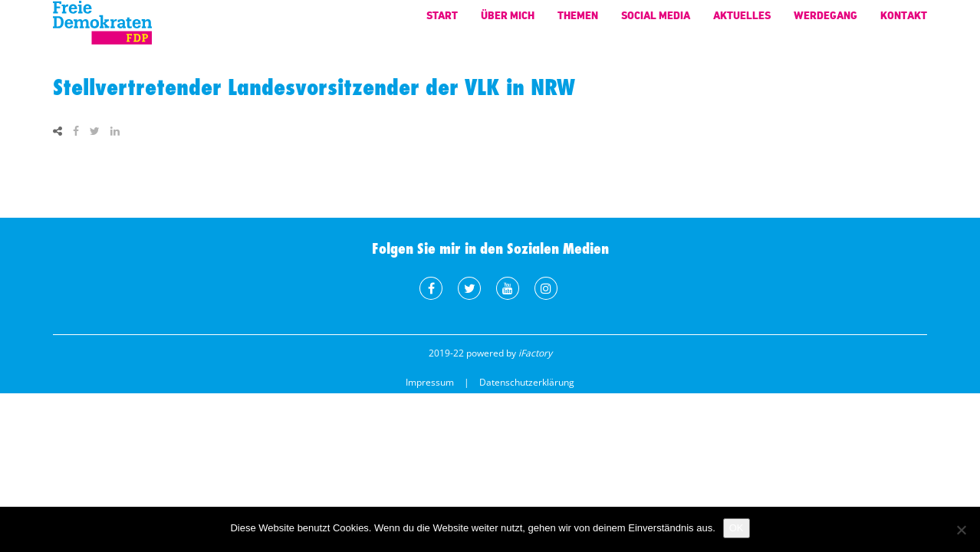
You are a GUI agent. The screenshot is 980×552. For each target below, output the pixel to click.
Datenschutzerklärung (527, 382)
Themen (578, 23)
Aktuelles (742, 23)
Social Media (656, 23)
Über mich (508, 23)
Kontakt (904, 23)
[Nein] (961, 530)
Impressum (430, 382)
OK (737, 528)
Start (442, 23)
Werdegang (825, 23)
